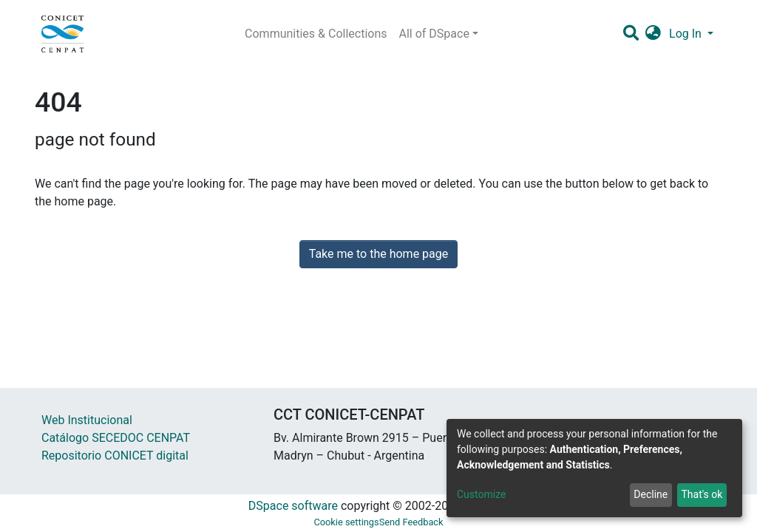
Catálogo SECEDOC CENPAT (116, 438)
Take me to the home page (379, 254)
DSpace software (293, 506)
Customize (481, 494)
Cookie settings (346, 522)
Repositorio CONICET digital (115, 456)
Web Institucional (87, 420)
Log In (687, 34)
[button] (653, 34)
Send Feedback (411, 522)
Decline (651, 494)
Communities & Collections (316, 34)
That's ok (702, 494)
